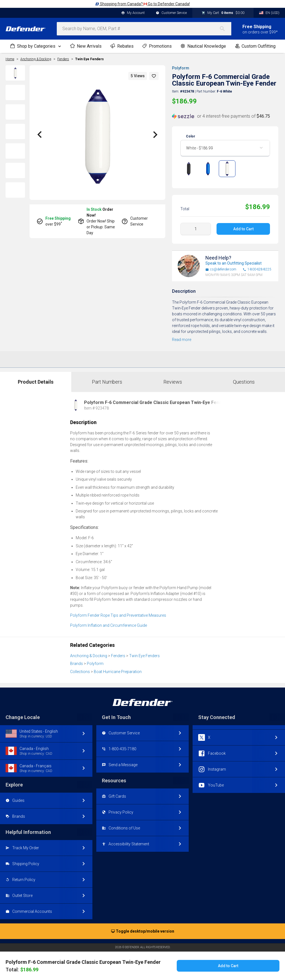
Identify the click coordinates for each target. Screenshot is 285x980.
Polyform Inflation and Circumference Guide (109, 625)
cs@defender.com (221, 269)
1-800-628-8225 (257, 269)
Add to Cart (243, 229)
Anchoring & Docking (89, 656)
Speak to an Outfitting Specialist (234, 263)
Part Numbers (107, 382)
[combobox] (144, 29)
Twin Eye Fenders (89, 59)
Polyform (181, 68)
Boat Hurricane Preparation (118, 672)
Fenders (118, 656)
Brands (77, 664)
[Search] (225, 29)
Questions (244, 382)
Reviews (173, 382)
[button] (154, 76)
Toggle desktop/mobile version (143, 931)
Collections (80, 672)
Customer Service (171, 13)
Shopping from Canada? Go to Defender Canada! (142, 4)
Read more (182, 340)
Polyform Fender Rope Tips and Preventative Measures (118, 615)
